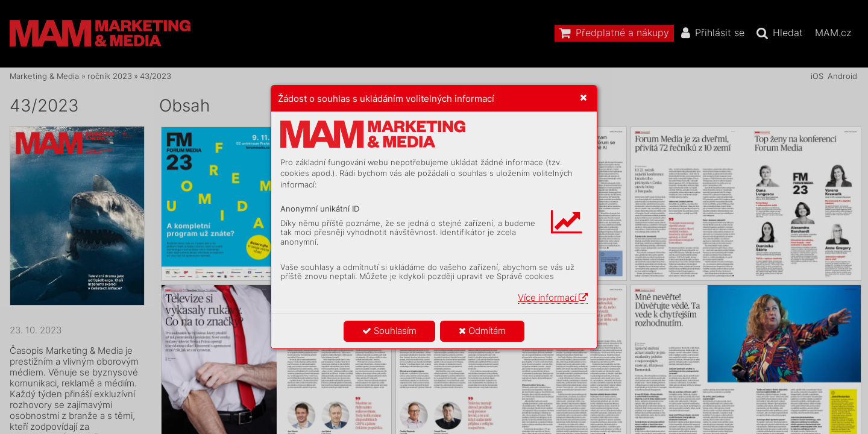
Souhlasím (389, 331)
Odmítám (482, 331)
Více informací (553, 297)
